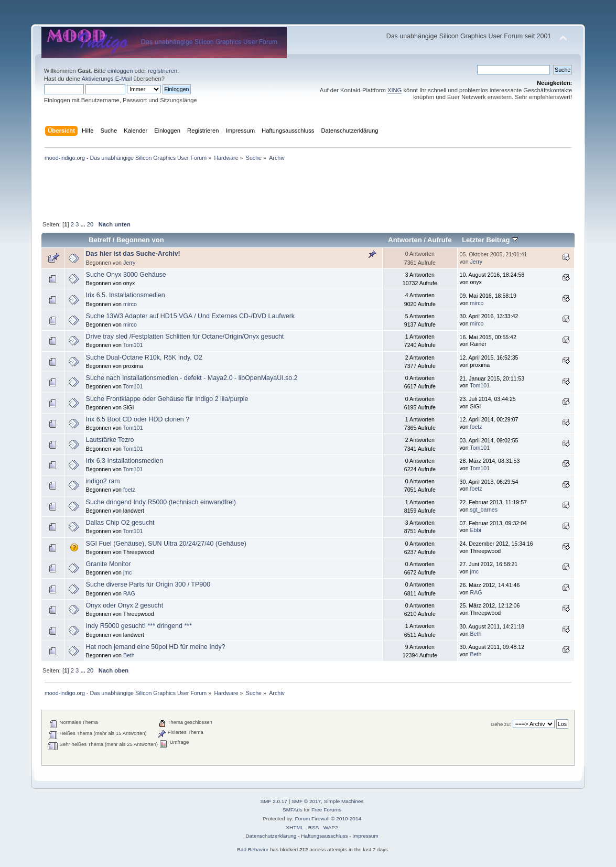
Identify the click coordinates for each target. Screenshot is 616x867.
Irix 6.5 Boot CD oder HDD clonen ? (138, 419)
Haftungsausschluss (324, 836)
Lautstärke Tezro (110, 440)
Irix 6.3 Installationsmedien (125, 461)
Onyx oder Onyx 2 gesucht (125, 605)
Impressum (365, 836)
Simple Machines (344, 801)
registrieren (163, 71)
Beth (476, 634)
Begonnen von (140, 240)
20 (90, 224)
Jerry (129, 263)
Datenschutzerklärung (271, 836)
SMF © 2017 (306, 801)
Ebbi (476, 530)
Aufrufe (439, 240)
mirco (130, 304)
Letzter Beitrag (490, 240)
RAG (129, 593)
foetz (476, 427)
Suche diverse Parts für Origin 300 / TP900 (148, 584)
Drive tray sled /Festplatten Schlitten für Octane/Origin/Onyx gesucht (185, 337)
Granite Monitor (109, 564)
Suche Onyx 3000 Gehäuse (126, 275)
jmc (127, 572)
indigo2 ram (103, 481)
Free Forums (326, 810)
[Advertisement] (308, 20)
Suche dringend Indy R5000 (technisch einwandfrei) (161, 502)
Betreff (100, 240)
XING (395, 90)
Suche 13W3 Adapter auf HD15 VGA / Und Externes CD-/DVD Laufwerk (191, 316)
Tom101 (133, 345)
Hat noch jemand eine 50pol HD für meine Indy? (156, 647)
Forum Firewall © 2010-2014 (328, 819)
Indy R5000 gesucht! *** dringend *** (139, 626)
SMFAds (293, 810)
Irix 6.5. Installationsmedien (126, 295)
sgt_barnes (484, 510)
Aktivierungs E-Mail (106, 79)
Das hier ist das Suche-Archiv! (133, 254)
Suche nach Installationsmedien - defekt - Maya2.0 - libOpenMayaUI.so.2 (192, 378)
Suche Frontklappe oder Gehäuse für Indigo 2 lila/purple (167, 399)
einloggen (120, 71)
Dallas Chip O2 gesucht (120, 523)
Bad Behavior (253, 849)
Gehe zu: (501, 724)
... (83, 224)
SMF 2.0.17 (274, 801)
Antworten (405, 240)
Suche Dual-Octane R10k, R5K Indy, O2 (144, 357)
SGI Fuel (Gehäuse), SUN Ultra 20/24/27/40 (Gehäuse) (166, 544)
